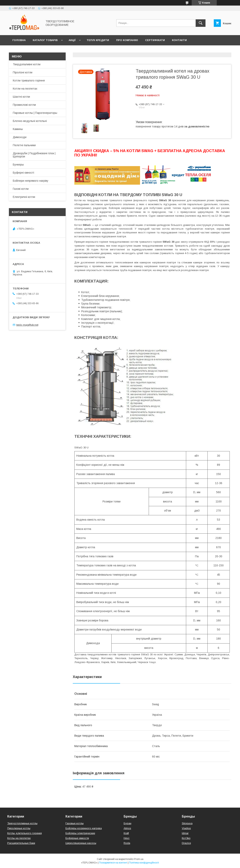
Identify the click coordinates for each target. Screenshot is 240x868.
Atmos (127, 828)
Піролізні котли (23, 72)
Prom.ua (139, 859)
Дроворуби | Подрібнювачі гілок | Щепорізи (34, 155)
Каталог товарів (45, 40)
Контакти (179, 40)
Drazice (186, 843)
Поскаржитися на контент (113, 863)
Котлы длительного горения (25, 833)
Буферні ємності (23, 173)
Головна (19, 40)
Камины (18, 129)
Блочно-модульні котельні (30, 121)
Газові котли (21, 189)
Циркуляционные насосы (81, 843)
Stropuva (187, 823)
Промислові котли (24, 105)
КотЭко (186, 838)
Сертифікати (155, 40)
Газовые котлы (75, 823)
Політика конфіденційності (144, 863)
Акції (72, 40)
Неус (127, 838)
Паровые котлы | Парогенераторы (35, 113)
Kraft (126, 833)
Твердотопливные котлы (22, 823)
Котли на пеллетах (25, 89)
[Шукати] (201, 23)
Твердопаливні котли (27, 64)
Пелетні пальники (24, 145)
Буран (127, 823)
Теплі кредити (98, 40)
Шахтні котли (21, 97)
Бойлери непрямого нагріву (31, 181)
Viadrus (186, 828)
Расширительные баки (21, 843)
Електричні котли (24, 197)
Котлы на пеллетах (19, 838)
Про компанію (127, 40)
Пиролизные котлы (19, 828)
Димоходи (20, 137)
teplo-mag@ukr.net (27, 325)
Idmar (185, 833)
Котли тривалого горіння (29, 80)
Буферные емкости (77, 838)
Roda (127, 843)
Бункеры (18, 165)
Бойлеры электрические (80, 833)
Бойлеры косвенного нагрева (84, 828)
